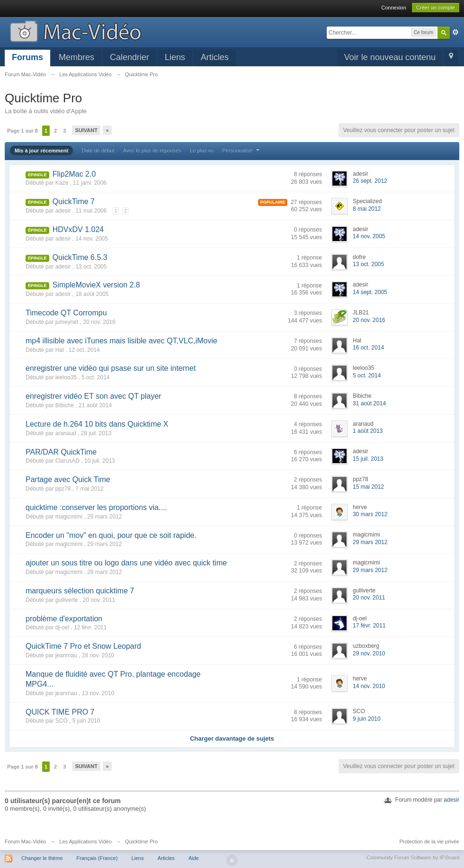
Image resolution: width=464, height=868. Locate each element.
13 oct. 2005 (368, 264)
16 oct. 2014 (368, 348)
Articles (215, 57)
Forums (27, 57)
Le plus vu (202, 151)
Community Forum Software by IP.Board (413, 858)
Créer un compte (436, 8)
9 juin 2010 (367, 719)
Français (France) (97, 858)
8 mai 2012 (367, 209)
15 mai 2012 (368, 487)
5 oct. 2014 (367, 376)
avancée (455, 32)
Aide (194, 858)
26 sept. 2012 (370, 181)
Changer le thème (42, 858)
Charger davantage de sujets (232, 738)
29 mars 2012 (370, 542)
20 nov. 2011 (369, 598)
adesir (451, 800)
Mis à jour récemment (41, 151)
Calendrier (129, 57)
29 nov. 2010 (369, 653)
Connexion (394, 8)
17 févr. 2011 (369, 626)
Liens (175, 57)
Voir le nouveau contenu (390, 57)
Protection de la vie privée (429, 841)
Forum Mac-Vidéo (25, 841)
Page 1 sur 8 (22, 131)
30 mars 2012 (370, 514)
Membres (76, 57)
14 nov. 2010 (369, 686)
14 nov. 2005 (369, 236)
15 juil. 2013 (368, 459)
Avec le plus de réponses (152, 151)
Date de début (98, 151)
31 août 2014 (369, 403)
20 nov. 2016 (369, 320)
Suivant (86, 130)
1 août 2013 (368, 431)
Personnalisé (242, 151)
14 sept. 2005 (370, 292)
